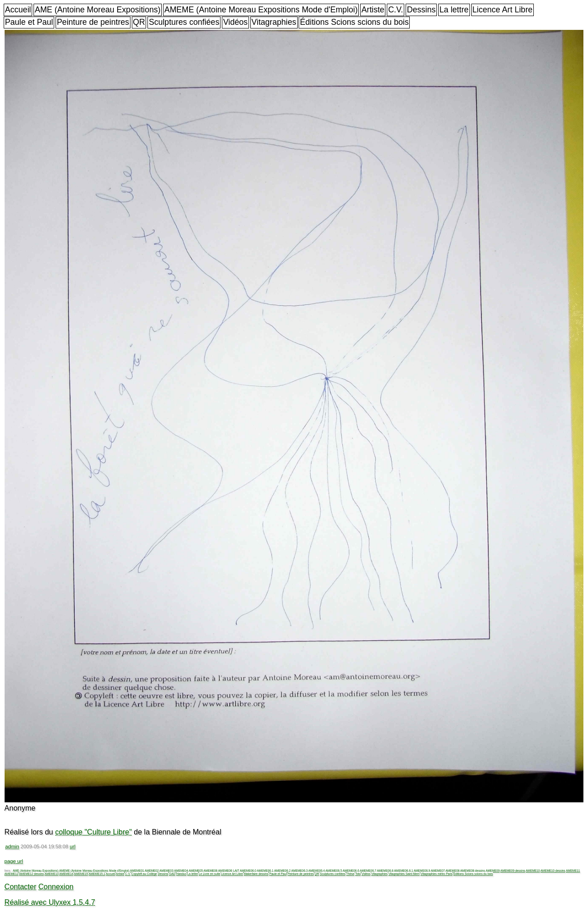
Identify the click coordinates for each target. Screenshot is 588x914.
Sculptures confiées (184, 22)
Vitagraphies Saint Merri (404, 874)
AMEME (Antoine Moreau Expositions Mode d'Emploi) (261, 10)
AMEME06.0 (248, 871)
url (73, 846)
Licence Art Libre (502, 10)
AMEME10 (533, 871)
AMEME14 (66, 874)
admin (12, 846)
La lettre (454, 10)
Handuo (181, 874)
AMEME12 (12, 874)
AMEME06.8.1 (404, 871)
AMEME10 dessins (553, 871)
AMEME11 (573, 871)
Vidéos (235, 22)
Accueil (18, 10)
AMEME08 (453, 871)
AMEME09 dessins (513, 871)
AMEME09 (493, 871)
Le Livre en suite (210, 874)
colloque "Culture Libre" (93, 832)
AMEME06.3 (300, 871)
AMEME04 (181, 871)
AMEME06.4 (317, 871)
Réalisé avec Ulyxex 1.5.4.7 (50, 902)
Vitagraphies (274, 22)
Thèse (351, 874)
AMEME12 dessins (32, 874)
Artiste (373, 10)
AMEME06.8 (385, 871)
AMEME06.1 (265, 871)
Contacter (20, 887)
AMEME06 (211, 871)
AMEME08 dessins (473, 871)
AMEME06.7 (368, 871)
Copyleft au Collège (144, 874)
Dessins (421, 10)
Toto (358, 874)
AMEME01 (137, 871)
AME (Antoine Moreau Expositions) (98, 10)
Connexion (56, 887)
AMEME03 (167, 871)
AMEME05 (196, 871)
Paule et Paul (29, 22)
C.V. (396, 10)
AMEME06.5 (334, 871)
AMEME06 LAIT (229, 871)
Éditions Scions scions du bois (354, 22)
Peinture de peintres (93, 22)
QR (139, 22)
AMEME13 (52, 874)
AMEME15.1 (97, 874)
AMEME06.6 (351, 871)
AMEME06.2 (283, 871)
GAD (172, 874)
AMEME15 (81, 874)
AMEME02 (152, 871)
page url (14, 861)
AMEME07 (438, 871)
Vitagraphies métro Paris (436, 874)
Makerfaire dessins (256, 874)
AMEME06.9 (422, 871)
